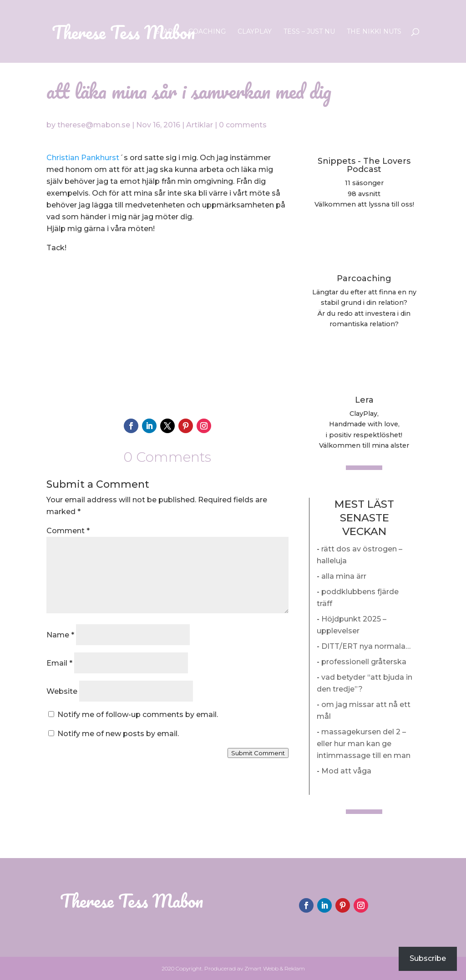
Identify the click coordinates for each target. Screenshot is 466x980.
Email (59, 663)
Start (166, 32)
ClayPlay (255, 32)
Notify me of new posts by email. (118, 734)
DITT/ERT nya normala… (366, 646)
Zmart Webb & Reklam (275, 968)
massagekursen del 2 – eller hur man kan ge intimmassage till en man (364, 744)
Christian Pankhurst (83, 158)
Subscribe (428, 958)
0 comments (243, 125)
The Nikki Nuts (374, 32)
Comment (68, 531)
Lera (364, 400)
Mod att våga (346, 771)
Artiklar (200, 125)
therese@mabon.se (94, 125)
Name (60, 635)
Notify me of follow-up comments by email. (138, 715)
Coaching (207, 32)
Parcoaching (364, 278)
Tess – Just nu (309, 32)
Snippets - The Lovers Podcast (364, 165)
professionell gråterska (364, 662)
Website (62, 691)
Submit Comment (258, 753)
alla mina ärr (344, 576)
